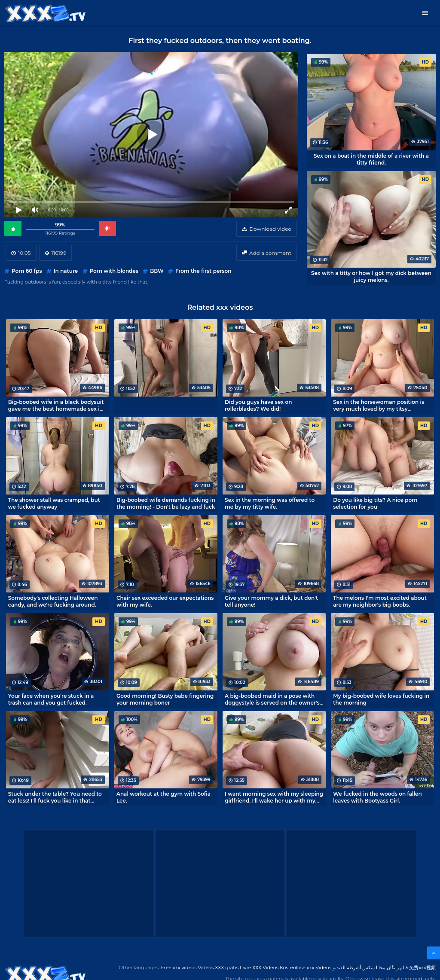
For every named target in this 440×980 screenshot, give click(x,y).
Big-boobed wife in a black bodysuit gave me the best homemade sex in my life (56, 405)
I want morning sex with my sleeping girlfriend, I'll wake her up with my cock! (274, 797)
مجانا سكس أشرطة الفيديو (359, 968)
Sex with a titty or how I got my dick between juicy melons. (371, 276)
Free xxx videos (179, 968)
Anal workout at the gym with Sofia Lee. (163, 797)
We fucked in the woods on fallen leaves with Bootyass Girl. (377, 797)
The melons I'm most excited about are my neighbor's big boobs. (380, 601)
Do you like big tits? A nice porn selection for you (375, 503)
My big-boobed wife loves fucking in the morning (381, 699)
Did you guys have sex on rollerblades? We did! (258, 405)
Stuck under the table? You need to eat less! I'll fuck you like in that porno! (55, 797)
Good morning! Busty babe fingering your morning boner (165, 699)
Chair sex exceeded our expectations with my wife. (165, 601)
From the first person (203, 271)
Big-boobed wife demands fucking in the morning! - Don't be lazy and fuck (166, 503)
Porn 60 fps (27, 271)
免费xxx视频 (422, 968)
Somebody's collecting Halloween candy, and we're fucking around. (53, 601)
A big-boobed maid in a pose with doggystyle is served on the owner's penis (272, 699)
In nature (66, 271)
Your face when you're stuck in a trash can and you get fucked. (51, 699)
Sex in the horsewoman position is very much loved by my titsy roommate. (379, 405)
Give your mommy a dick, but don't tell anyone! (271, 601)
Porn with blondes (114, 271)
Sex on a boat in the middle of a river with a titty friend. (371, 159)
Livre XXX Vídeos (259, 968)
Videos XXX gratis (218, 968)
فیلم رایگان (397, 968)
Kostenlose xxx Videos (306, 968)
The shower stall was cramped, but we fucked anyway (54, 503)
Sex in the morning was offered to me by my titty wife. (270, 503)
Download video (270, 229)
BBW (157, 271)
